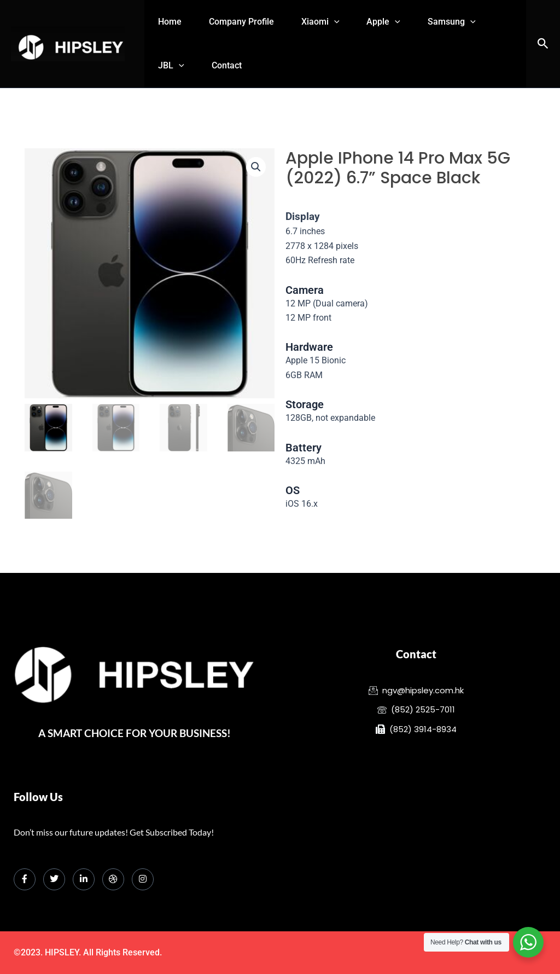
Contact (235, 65)
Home (173, 22)
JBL (174, 66)
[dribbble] (113, 879)
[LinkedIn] (84, 879)
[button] (543, 44)
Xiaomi (334, 22)
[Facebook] (25, 879)
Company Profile (250, 22)
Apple (403, 22)
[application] (348, 22)
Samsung (476, 22)
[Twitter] (54, 879)
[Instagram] (143, 879)
